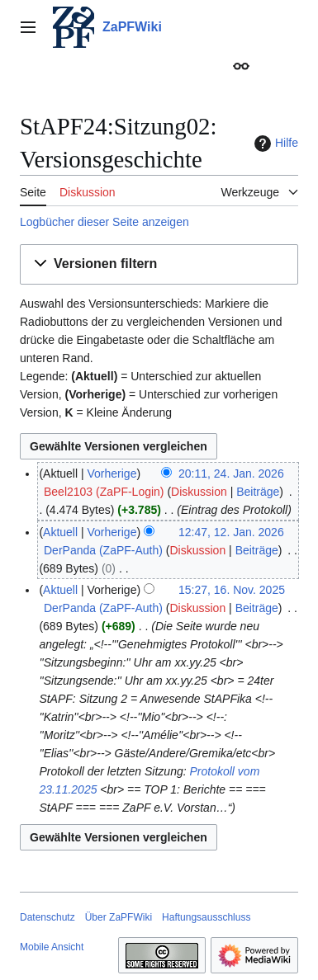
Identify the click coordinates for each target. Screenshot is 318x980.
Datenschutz (47, 917)
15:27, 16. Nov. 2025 (232, 590)
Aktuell (60, 532)
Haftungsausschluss (206, 917)
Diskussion (199, 492)
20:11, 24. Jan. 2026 (231, 474)
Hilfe (274, 144)
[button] (159, 264)
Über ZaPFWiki (119, 917)
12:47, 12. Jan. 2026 (231, 532)
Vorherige (112, 474)
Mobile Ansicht (52, 947)
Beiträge (258, 492)
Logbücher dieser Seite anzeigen (104, 222)
